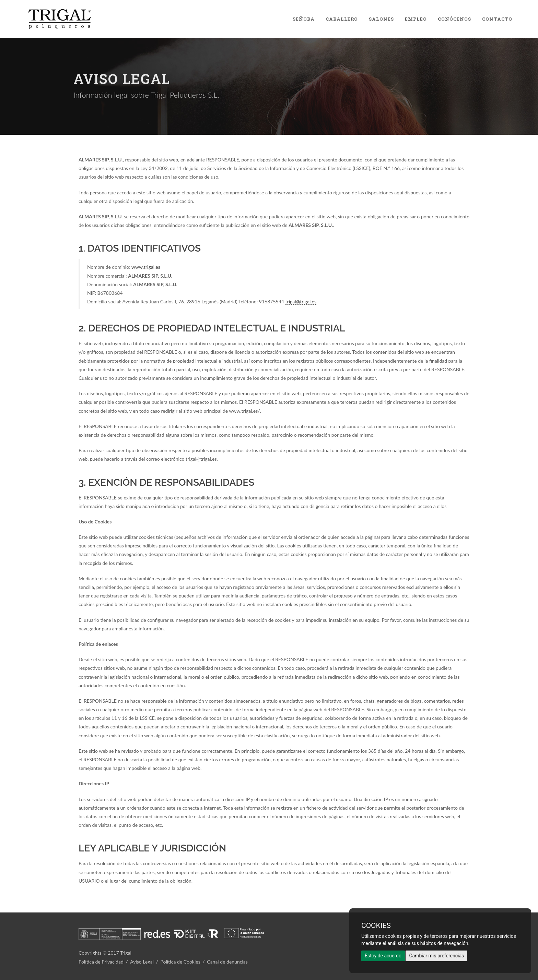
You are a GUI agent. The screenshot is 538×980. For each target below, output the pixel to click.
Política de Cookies (180, 962)
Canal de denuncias (227, 962)
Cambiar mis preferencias (436, 956)
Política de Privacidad (101, 962)
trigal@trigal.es (301, 301)
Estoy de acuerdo (383, 956)
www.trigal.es (146, 267)
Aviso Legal (142, 962)
